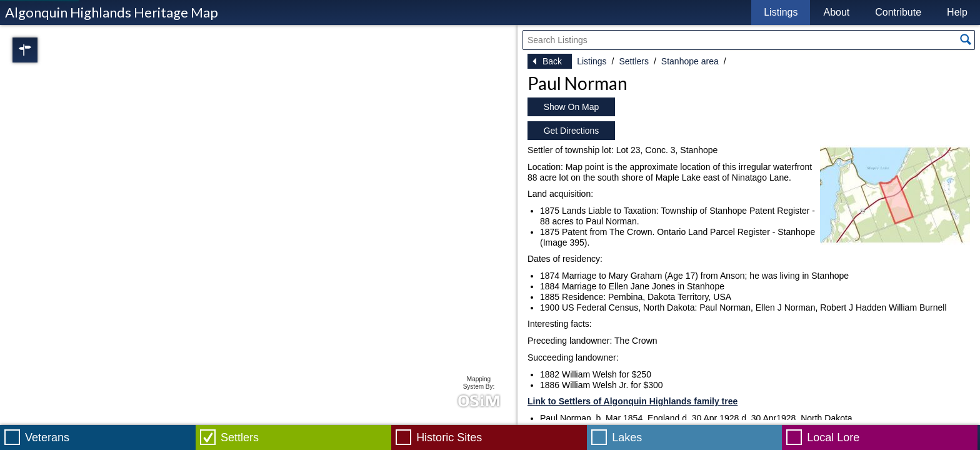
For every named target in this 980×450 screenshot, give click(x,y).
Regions (42, 50)
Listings (781, 12)
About (836, 12)
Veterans (47, 437)
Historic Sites (449, 437)
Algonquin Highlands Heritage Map (112, 12)
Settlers (633, 61)
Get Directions (572, 131)
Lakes (627, 437)
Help (957, 12)
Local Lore (833, 437)
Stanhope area (690, 61)
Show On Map (572, 107)
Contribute (898, 12)
